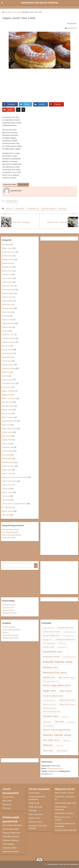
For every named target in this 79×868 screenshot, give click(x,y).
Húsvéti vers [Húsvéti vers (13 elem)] (62, 643)
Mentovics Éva (7, 402)
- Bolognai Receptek (9, 613)
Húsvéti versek (7, 350)
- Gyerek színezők (8, 627)
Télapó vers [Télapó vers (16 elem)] (47, 722)
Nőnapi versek (7, 432)
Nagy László (6, 425)
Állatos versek (7, 248)
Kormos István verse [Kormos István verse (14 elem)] (69, 657)
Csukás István (7, 282)
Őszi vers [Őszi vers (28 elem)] (48, 751)
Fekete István (7, 312)
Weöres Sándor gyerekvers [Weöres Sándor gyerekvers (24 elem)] (57, 730)
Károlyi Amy (6, 372)
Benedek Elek (7, 267)
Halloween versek (8, 342)
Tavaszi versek (7, 492)
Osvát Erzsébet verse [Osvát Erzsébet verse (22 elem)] (53, 696)
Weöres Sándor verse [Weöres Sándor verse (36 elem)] (57, 735)
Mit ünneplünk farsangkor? (12, 825)
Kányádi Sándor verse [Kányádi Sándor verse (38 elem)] (58, 662)
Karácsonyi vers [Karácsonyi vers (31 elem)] (53, 652)
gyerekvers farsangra (49, 209)
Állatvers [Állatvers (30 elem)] (48, 745)
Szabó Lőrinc (7, 470)
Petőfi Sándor (7, 459)
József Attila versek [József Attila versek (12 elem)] (62, 647)
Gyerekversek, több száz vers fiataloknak (40, 3)
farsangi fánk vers (33, 209)
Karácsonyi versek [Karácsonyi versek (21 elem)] (51, 657)
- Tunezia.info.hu (8, 608)
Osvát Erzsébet (7, 451)
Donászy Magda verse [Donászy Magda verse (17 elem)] (51, 636)
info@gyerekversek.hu (55, 769)
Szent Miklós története (10, 532)
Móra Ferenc (7, 414)
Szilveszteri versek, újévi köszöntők (15, 477)
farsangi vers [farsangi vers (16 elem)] (47, 640)
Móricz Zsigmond (8, 417)
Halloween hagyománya (11, 833)
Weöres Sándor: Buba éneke (65, 803)
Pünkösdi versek (8, 462)
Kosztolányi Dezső (9, 384)
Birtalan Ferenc (7, 271)
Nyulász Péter (7, 440)
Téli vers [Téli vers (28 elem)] (59, 722)
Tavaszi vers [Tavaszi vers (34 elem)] (51, 716)
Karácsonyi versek (9, 368)
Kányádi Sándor (8, 365)
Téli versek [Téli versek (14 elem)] (71, 722)
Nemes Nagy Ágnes (9, 429)
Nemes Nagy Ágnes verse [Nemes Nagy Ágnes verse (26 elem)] (57, 685)
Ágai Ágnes (6, 245)
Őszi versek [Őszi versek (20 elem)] (62, 751)
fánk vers (9, 209)
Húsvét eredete (8, 844)
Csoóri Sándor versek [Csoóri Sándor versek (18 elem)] (51, 632)
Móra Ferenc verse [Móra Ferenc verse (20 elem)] (67, 678)
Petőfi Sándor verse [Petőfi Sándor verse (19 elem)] (67, 700)
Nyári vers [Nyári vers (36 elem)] (49, 691)
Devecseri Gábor (8, 286)
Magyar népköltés (8, 391)
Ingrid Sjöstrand (8, 354)
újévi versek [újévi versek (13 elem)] (60, 746)
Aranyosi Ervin (7, 256)
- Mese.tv (5, 632)
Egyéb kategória (8, 301)
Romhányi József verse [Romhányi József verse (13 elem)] (49, 705)
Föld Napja (6, 316)
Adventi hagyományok (11, 829)
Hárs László (6, 346)
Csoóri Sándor (7, 278)
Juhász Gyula (7, 361)
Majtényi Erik (7, 395)
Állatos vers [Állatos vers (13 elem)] (66, 741)
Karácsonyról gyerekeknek (12, 535)
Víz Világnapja (7, 507)
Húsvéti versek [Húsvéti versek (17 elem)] (48, 647)
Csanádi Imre (7, 275)
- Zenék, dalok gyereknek (11, 630)
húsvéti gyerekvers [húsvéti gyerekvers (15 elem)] (49, 643)
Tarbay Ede (6, 489)
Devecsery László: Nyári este (66, 830)
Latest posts (23, 184)
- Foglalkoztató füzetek (10, 638)
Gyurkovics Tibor (8, 335)
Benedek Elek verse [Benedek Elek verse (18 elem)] (66, 628)
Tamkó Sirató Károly (9, 481)
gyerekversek (72, 28)
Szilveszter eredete (9, 538)
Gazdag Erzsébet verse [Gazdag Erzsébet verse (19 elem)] (65, 640)
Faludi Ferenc (7, 305)
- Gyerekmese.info (9, 605)
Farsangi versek (12, 201)
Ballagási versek (8, 260)
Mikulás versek (7, 410)
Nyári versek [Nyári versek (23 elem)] (66, 691)
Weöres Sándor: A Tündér (64, 793)
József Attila (6, 357)
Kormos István (7, 380)
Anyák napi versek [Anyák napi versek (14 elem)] (49, 628)
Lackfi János (6, 387)
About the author (10, 184)
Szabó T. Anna (7, 474)
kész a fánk (62, 209)
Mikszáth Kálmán (8, 406)
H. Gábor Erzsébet (9, 338)
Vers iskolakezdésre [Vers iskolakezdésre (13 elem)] (49, 726)
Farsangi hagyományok (10, 529)
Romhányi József (8, 466)
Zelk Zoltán (6, 515)
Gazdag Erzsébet (8, 323)
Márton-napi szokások (11, 852)
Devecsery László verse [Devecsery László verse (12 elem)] (69, 632)
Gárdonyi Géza (7, 320)
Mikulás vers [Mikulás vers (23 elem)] (49, 678)
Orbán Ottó (6, 444)
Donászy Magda (8, 293)
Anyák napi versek (9, 252)
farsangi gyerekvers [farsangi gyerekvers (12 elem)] (68, 636)
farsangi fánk (20, 209)
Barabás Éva (7, 263)
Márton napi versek (9, 398)
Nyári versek (6, 436)
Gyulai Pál (6, 331)
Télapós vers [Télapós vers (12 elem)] (65, 717)
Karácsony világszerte (11, 840)
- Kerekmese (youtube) (10, 635)
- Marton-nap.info (8, 610)
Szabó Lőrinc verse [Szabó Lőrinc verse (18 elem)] (67, 704)
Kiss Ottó (5, 376)
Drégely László (7, 297)
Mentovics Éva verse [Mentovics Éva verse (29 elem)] (55, 673)
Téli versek (6, 496)
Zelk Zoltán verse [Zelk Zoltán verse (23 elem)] (51, 740)
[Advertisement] (39, 87)
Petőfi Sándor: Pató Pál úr (64, 813)
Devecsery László (8, 290)
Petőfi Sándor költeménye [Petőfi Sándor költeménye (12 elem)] (49, 700)
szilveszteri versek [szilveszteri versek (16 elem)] (49, 708)
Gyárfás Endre (7, 327)
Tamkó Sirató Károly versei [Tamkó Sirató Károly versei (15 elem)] (52, 712)
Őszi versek (6, 455)
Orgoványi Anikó (8, 447)
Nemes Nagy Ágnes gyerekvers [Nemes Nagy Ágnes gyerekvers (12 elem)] (51, 681)
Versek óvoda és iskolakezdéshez (14, 504)
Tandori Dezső (7, 485)
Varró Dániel (6, 500)
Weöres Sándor (8, 511)
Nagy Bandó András (9, 421)
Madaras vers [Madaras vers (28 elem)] (50, 667)
